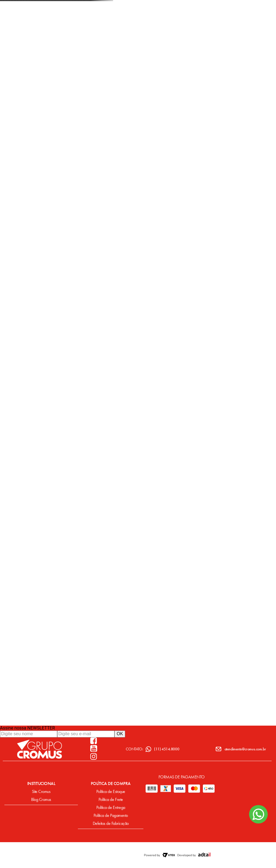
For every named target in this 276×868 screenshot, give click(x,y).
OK (120, 734)
